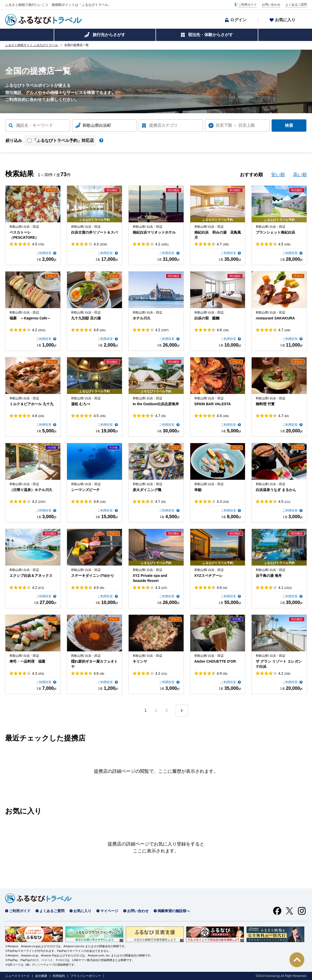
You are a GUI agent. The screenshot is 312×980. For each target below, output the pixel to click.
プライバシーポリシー (86, 976)
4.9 (222, 673)
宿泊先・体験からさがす (210, 35)
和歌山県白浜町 (97, 125)
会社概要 (41, 976)
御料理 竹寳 (265, 404)
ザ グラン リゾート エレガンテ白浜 (279, 664)
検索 (289, 125)
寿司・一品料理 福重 (27, 661)
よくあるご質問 (296, 5)
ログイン (238, 20)
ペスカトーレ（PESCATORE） (24, 235)
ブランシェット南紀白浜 (275, 232)
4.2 (162, 244)
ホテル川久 (142, 318)
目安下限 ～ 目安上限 (235, 125)
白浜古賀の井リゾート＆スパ (94, 232)
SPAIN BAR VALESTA (213, 404)
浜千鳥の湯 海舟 (269, 576)
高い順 (300, 175)
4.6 (100, 330)
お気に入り (285, 20)
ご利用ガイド (248, 5)
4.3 (100, 244)
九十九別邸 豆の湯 (86, 318)
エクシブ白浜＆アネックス (31, 576)
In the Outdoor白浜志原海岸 (156, 404)
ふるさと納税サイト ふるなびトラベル (32, 45)
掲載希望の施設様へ (174, 911)
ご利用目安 (44, 253)
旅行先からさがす (109, 35)
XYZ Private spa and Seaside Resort (150, 578)
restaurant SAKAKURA (275, 318)
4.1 (285, 588)
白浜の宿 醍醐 (207, 318)
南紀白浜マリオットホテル (154, 232)
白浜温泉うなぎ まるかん (276, 490)
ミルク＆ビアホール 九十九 (31, 404)
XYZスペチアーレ (209, 576)
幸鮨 (198, 490)
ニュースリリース (17, 976)
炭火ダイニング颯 (147, 490)
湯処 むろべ (81, 404)
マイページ (109, 911)
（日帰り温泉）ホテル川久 (31, 490)
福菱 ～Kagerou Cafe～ (30, 318)
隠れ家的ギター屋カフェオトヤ (94, 664)
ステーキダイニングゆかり (93, 576)
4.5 (38, 244)
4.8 (223, 330)
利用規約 (59, 976)
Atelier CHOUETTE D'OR (215, 661)
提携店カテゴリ (163, 125)
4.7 (223, 244)
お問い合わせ (271, 5)
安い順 (278, 175)
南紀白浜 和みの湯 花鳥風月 (218, 235)
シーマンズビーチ (85, 490)
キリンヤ (140, 661)
